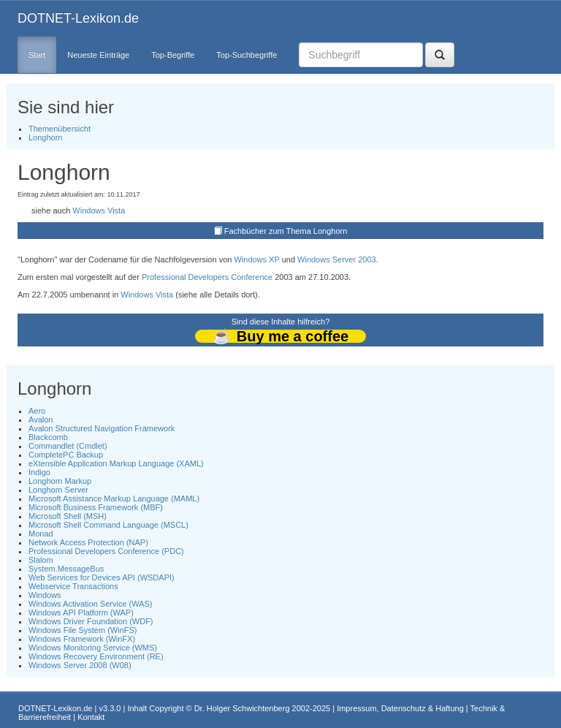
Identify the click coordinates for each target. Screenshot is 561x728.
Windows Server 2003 (337, 259)
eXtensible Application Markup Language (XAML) (116, 463)
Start (37, 55)
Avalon (41, 420)
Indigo (39, 472)
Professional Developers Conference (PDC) (106, 551)
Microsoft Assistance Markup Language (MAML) (114, 498)
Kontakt (91, 717)
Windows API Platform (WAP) (81, 613)
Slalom (41, 560)
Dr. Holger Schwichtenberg (242, 708)
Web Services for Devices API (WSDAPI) (102, 577)
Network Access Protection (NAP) (88, 542)
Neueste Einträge (98, 55)
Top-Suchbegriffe (247, 55)
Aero (37, 411)
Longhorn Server (58, 490)
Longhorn (46, 137)
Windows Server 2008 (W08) (80, 665)
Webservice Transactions (73, 586)
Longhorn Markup (60, 481)
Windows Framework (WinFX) (82, 639)
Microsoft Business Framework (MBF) (96, 507)
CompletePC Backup (66, 455)
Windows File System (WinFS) (83, 630)
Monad (41, 534)
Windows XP (256, 259)
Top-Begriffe (173, 55)
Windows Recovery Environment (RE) (96, 656)
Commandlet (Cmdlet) (68, 446)
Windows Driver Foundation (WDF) (91, 621)
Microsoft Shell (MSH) (68, 516)
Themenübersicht (60, 129)
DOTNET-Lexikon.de (78, 18)
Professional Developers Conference (207, 277)
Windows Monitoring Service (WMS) (93, 648)
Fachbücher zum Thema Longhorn (286, 231)
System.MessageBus (66, 569)
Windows (45, 595)
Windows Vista (99, 211)
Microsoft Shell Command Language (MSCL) (108, 525)
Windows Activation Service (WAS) (91, 604)
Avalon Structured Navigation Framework (102, 428)
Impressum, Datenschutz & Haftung (400, 708)
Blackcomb (48, 437)
